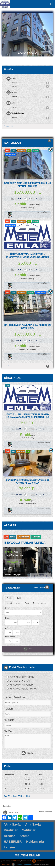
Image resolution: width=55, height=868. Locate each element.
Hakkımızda (35, 842)
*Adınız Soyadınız (15, 698)
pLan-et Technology (22, 865)
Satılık (31, 83)
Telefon (9, 709)
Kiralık (31, 86)
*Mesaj (8, 731)
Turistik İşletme (15, 113)
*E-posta (9, 720)
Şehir (7, 608)
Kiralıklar (11, 830)
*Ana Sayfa (12, 825)
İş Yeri (12, 92)
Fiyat (7, 618)
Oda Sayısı (10, 637)
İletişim (9, 848)
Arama (24, 836)
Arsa (11, 103)
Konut (12, 79)
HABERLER (13, 842)
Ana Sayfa (33, 825)
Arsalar (9, 836)
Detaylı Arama (42, 587)
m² (6, 628)
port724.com (16, 861)
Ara (28, 649)
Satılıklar (29, 830)
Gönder (27, 753)
